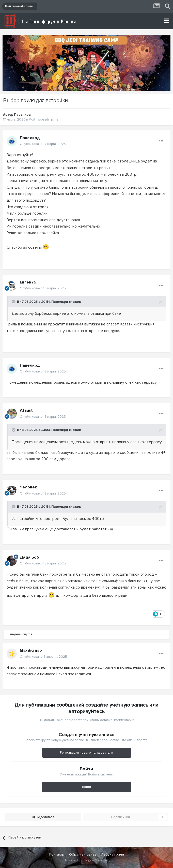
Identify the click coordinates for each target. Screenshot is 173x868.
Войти (86, 787)
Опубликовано (43, 144)
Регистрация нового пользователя (86, 753)
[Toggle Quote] (14, 302)
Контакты (57, 854)
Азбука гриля (113, 854)
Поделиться (43, 817)
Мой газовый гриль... (44, 119)
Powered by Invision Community (87, 860)
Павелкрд (22, 115)
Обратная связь (83, 854)
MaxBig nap (31, 650)
